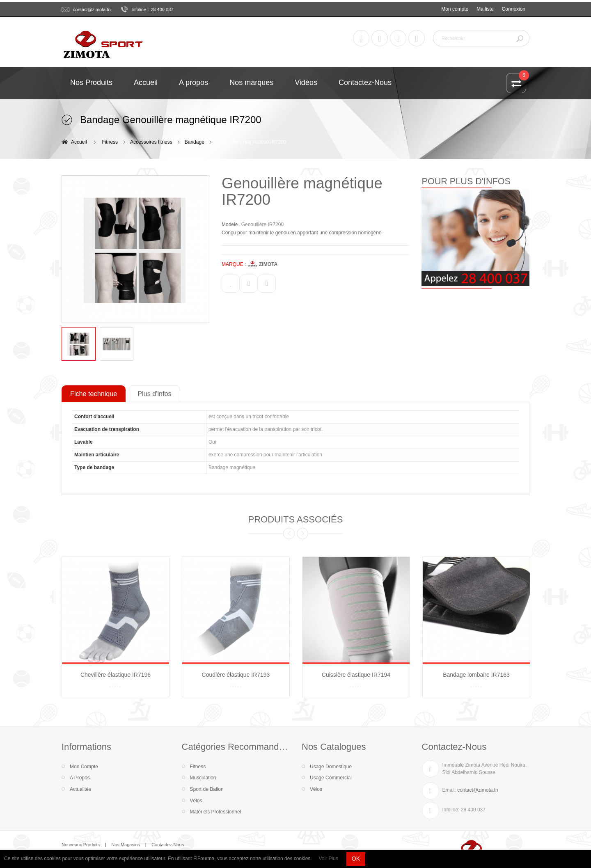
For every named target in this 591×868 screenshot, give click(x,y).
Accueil (79, 142)
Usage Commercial (331, 778)
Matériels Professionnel (216, 812)
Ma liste (485, 9)
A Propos (80, 778)
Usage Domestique (331, 767)
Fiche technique (94, 394)
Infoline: (451, 810)
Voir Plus (328, 859)
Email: (449, 790)
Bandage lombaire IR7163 (476, 675)
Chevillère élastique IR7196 (116, 675)
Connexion (514, 9)
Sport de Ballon (207, 789)
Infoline (139, 9)
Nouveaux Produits (81, 845)
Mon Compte (84, 767)
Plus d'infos (154, 394)
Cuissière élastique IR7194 (356, 675)
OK (356, 859)
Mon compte (455, 9)
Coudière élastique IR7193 (236, 675)
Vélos (196, 801)
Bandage (195, 142)
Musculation (203, 778)
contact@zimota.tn (92, 9)
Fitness (110, 142)
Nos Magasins (126, 845)
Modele (230, 224)
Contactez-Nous (168, 845)
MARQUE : (234, 264)
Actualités (80, 789)
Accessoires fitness (151, 142)
